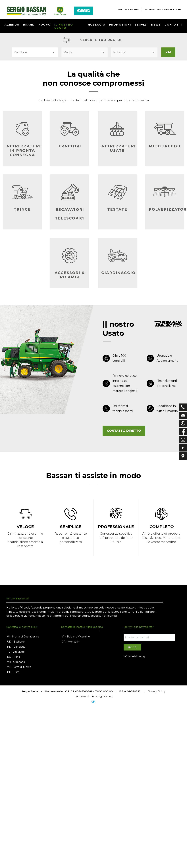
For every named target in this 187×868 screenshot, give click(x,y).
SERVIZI (141, 25)
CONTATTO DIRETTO (124, 431)
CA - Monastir (70, 643)
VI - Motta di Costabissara (23, 638)
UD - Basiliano (16, 643)
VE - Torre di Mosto (19, 668)
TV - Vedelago (16, 653)
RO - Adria (13, 658)
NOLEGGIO (97, 25)
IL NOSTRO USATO (64, 26)
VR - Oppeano (16, 663)
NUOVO (45, 25)
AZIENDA (12, 25)
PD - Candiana (16, 648)
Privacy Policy (157, 693)
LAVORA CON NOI (126, 9)
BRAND (29, 25)
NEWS (156, 25)
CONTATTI (174, 25)
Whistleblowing (134, 657)
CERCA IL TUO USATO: (101, 40)
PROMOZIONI (120, 25)
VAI (168, 52)
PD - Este (13, 673)
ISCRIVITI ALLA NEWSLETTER (162, 9)
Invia (132, 648)
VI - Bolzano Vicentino (76, 638)
